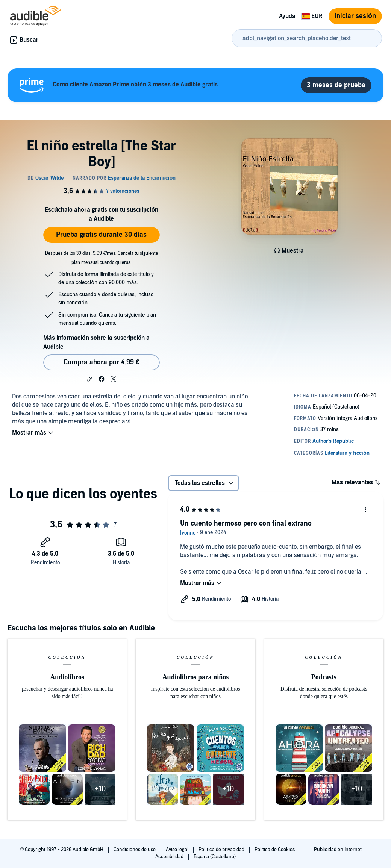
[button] (89, 379)
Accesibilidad (170, 857)
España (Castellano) (215, 857)
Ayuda (287, 16)
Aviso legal (178, 850)
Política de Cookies (275, 850)
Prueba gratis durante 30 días (101, 235)
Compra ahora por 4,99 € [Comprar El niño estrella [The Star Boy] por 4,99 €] (102, 362)
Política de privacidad (222, 850)
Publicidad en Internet (338, 850)
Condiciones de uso (135, 850)
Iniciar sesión (355, 16)
